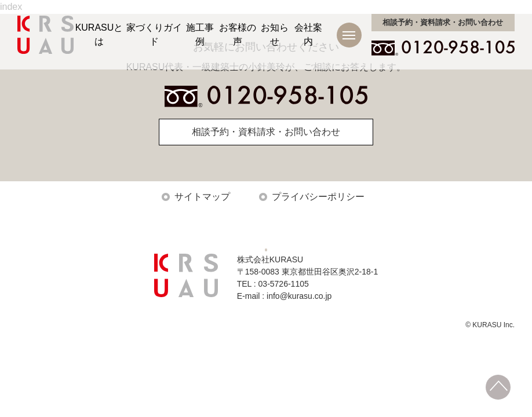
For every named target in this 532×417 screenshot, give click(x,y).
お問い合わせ (443, 22)
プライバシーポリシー (318, 197)
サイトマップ (202, 197)
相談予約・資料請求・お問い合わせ (266, 132)
